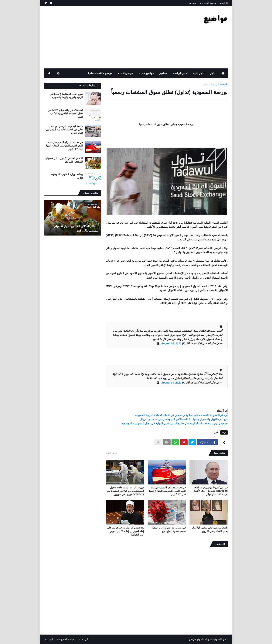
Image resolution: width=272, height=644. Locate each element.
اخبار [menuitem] (213, 73)
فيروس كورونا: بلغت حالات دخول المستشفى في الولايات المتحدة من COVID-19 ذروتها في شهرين (125, 491)
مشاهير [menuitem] (163, 73)
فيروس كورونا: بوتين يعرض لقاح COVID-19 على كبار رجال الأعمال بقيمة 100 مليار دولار (210, 491)
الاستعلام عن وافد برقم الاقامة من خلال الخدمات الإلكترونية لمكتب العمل (65, 114)
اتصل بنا (192, 3)
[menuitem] (223, 73)
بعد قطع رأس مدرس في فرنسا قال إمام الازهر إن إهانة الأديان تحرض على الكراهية (126, 531)
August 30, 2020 (171, 343)
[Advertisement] (113, 37)
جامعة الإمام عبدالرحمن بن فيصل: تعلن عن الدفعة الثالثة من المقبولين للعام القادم (64, 130)
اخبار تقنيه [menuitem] (199, 73)
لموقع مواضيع (196, 639)
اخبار (206, 84)
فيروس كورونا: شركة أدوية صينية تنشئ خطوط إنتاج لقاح (169, 529)
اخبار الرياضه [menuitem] (180, 73)
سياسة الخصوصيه (208, 3)
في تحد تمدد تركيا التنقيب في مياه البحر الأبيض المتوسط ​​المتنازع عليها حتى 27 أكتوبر (167, 491)
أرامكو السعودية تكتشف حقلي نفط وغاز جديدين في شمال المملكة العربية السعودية (181, 415)
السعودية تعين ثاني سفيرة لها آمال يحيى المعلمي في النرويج (210, 529)
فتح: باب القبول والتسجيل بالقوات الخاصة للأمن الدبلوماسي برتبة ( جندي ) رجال (184, 419)
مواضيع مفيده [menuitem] (146, 73)
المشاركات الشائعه (88, 86)
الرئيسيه (224, 3)
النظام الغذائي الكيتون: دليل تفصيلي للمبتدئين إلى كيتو (64, 160)
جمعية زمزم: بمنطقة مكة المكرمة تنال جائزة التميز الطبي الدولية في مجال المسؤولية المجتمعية (175, 423)
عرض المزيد (112, 453)
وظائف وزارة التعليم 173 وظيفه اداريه (67, 176)
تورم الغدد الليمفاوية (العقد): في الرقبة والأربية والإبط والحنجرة (66, 96)
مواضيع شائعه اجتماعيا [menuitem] (100, 73)
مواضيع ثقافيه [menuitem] (126, 73)
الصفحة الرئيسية (219, 84)
